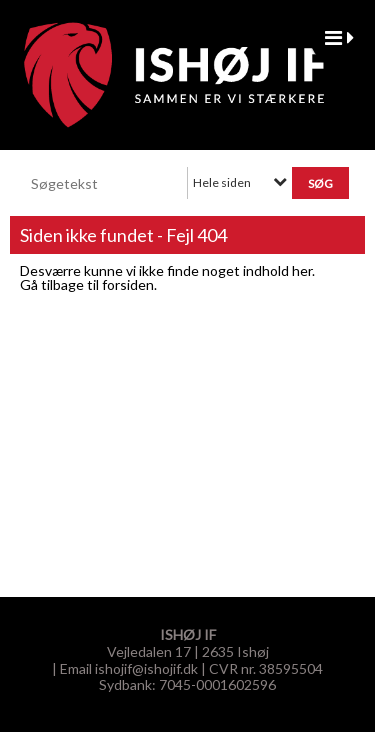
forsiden (128, 284)
